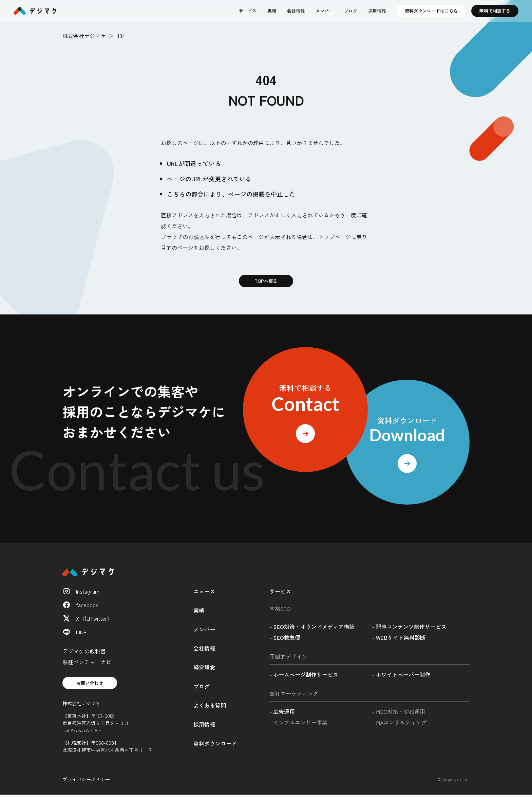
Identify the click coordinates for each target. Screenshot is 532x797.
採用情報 (377, 11)
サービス (248, 11)
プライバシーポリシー (86, 782)
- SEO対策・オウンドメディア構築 (312, 628)
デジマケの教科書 (84, 652)
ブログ (351, 11)
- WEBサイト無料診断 (399, 638)
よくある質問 (210, 706)
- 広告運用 (282, 712)
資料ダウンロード (215, 744)
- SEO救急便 (285, 638)
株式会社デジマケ (84, 36)
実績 (272, 11)
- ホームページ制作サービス (304, 675)
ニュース (204, 592)
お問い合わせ (92, 685)
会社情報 (296, 11)
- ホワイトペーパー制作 (401, 675)
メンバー (324, 11)
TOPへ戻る (266, 282)
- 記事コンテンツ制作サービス (409, 628)
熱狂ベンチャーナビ (87, 663)
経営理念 (204, 668)
